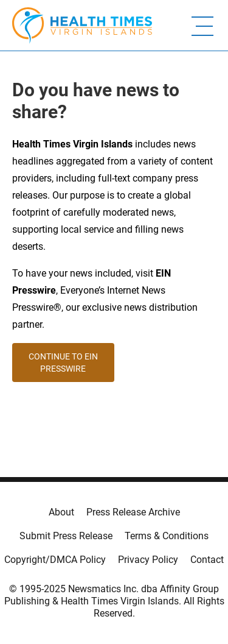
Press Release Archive (133, 512)
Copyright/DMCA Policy (55, 560)
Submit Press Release (66, 536)
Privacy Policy (148, 560)
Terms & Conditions (167, 536)
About (61, 512)
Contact (207, 560)
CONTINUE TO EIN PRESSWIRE (63, 363)
